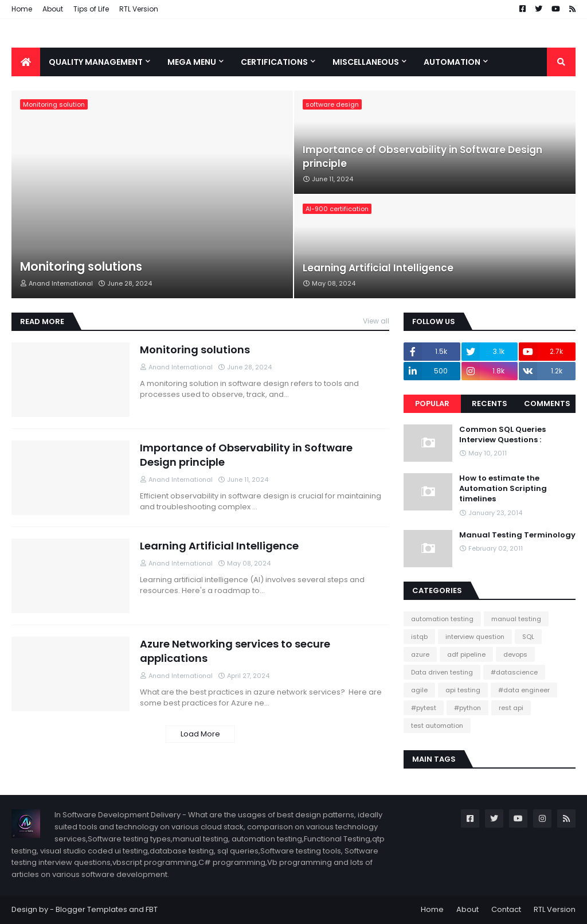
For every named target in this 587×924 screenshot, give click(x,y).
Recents (490, 403)
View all (376, 321)
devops (515, 654)
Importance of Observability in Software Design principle (422, 157)
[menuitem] (26, 62)
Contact (506, 909)
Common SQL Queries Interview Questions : (502, 435)
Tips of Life (91, 9)
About (53, 9)
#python (467, 708)
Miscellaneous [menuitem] (366, 62)
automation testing (442, 619)
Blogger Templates (91, 909)
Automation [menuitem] (452, 62)
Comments (547, 403)
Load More (200, 734)
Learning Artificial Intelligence (378, 268)
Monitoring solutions (81, 266)
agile (419, 690)
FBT (152, 909)
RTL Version (139, 9)
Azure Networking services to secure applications (235, 651)
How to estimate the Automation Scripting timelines (503, 489)
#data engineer (524, 690)
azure (420, 654)
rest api (511, 708)
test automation (437, 726)
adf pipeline (466, 654)
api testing (463, 690)
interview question (475, 637)
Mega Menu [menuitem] (192, 62)
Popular (432, 403)
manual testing (516, 619)
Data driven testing (442, 672)
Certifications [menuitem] (274, 62)
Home (22, 9)
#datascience (514, 672)
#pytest (424, 708)
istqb (419, 637)
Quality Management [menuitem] (96, 62)
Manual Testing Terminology (517, 535)
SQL (528, 637)
